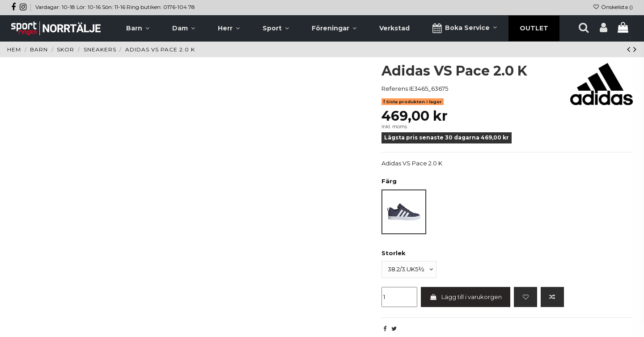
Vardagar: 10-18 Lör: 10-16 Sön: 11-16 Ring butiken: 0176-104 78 (115, 7)
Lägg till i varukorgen (466, 297)
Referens (395, 88)
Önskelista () (613, 7)
